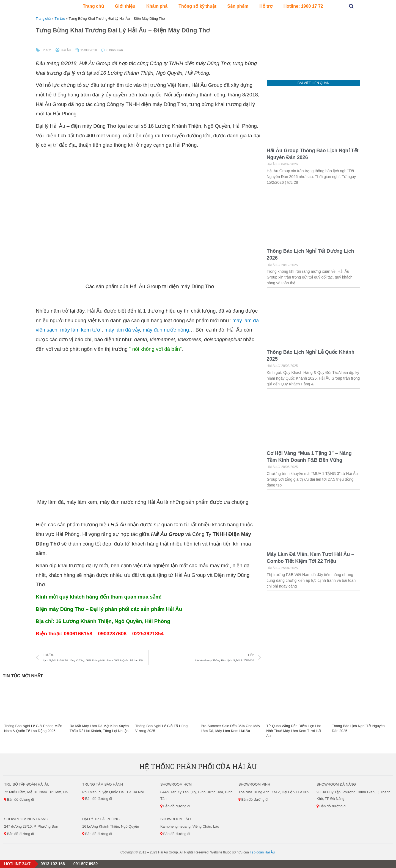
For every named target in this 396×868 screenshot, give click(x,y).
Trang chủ (93, 6)
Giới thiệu (125, 6)
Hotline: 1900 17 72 (303, 6)
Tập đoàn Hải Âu (262, 852)
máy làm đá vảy (122, 330)
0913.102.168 (53, 864)
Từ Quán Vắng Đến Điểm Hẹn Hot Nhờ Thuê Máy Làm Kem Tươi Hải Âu (294, 731)
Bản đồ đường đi (19, 799)
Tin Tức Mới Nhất (23, 676)
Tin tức (61, 19)
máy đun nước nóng (166, 330)
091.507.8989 (86, 864)
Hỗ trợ (266, 6)
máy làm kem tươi (81, 330)
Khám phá (157, 6)
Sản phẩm (238, 6)
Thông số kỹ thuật (197, 6)
